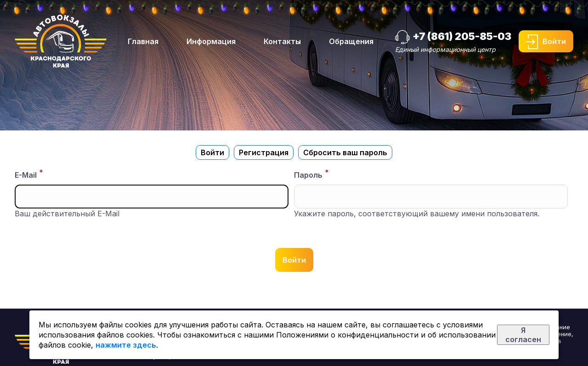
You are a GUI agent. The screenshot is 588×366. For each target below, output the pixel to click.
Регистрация (264, 152)
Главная (143, 41)
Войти (554, 41)
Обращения (351, 41)
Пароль (308, 175)
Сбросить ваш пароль (345, 152)
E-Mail (26, 175)
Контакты (282, 41)
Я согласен (523, 335)
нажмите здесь (126, 345)
